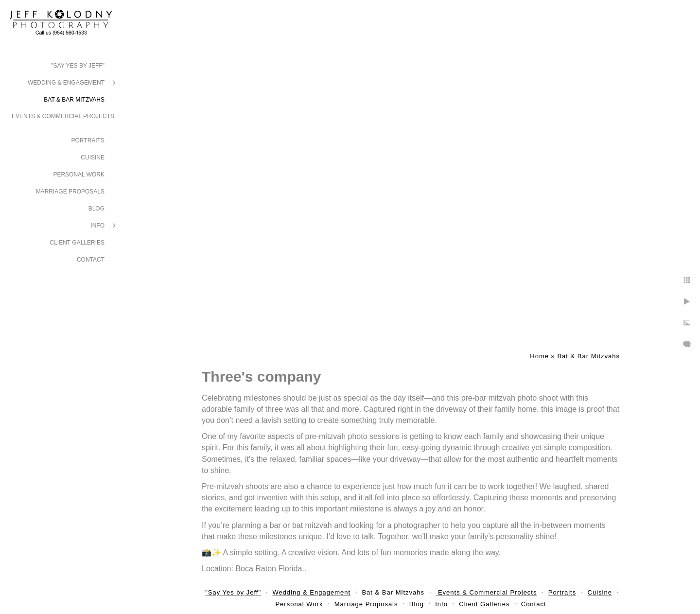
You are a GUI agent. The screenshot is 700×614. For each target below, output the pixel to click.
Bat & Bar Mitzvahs (74, 100)
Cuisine (93, 158)
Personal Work (79, 175)
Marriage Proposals (70, 192)
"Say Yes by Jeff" (78, 66)
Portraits (88, 140)
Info (97, 226)
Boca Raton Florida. (270, 569)
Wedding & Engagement (66, 83)
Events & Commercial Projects (63, 116)
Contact (91, 260)
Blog (96, 209)
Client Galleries (78, 243)
